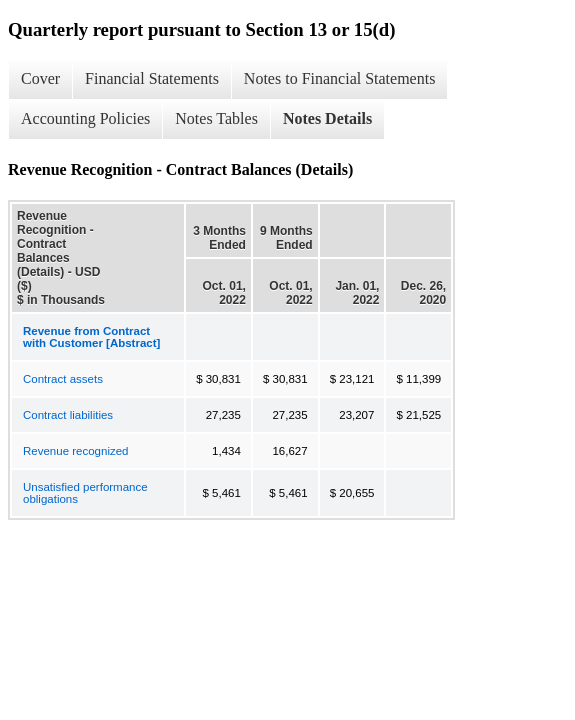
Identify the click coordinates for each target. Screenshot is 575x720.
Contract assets (63, 379)
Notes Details (327, 118)
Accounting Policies (85, 118)
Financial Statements (152, 78)
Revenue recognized (76, 451)
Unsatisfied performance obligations (85, 493)
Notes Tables (216, 118)
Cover (40, 78)
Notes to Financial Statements (340, 78)
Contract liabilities (68, 415)
